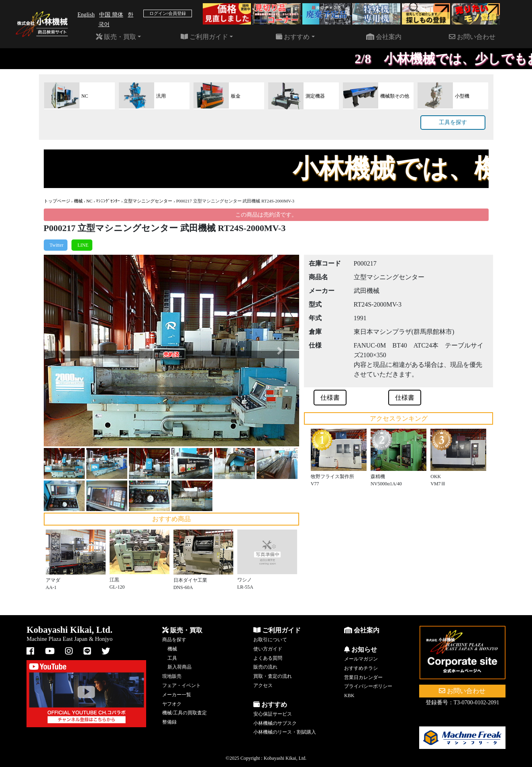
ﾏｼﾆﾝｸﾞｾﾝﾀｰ (108, 201)
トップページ (57, 201)
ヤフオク (172, 704)
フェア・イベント (181, 685)
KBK (349, 695)
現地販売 (172, 676)
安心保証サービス (273, 714)
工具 (172, 658)
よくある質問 (268, 658)
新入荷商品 (179, 667)
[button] (63, 351)
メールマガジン (361, 659)
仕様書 (330, 398)
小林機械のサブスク (275, 723)
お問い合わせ (472, 37)
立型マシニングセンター (148, 201)
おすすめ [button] (293, 37)
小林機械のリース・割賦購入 (285, 732)
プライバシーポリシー (368, 686)
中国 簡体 (111, 15)
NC (89, 201)
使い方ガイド (268, 649)
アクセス (263, 685)
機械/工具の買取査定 (184, 713)
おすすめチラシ (361, 668)
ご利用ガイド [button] (204, 37)
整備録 (169, 722)
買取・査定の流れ (273, 676)
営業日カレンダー (363, 677)
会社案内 (384, 37)
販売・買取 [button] (116, 37)
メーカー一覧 (177, 695)
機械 (78, 201)
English (86, 15)
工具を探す (453, 122)
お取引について (270, 640)
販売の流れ (265, 667)
